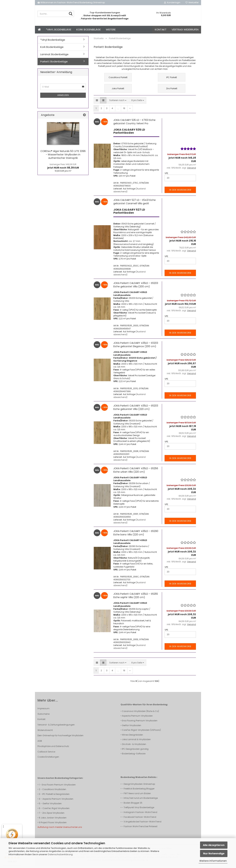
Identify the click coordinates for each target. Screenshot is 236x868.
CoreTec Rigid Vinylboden (56, 811)
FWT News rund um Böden (137, 796)
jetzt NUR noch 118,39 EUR (63, 169)
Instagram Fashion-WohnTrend (140, 815)
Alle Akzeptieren (214, 845)
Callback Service (46, 754)
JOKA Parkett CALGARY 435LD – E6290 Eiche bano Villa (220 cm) (136, 535)
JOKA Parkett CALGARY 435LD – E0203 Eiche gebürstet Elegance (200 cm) (136, 347)
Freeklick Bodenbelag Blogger (139, 791)
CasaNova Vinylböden (54, 792)
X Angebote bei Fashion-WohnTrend (142, 824)
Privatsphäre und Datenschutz (53, 749)
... (118, 111)
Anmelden (63, 98)
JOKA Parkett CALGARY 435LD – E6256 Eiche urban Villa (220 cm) (136, 472)
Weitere (111, 29)
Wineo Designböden (132, 737)
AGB (40, 743)
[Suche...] (71, 14)
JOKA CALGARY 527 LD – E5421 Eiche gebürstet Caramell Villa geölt (135, 204)
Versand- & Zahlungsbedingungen (56, 727)
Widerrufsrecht (45, 733)
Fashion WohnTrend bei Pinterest (141, 829)
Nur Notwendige (214, 853)
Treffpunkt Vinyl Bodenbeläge (139, 810)
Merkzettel (192, 2)
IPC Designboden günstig (135, 751)
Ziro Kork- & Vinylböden (134, 747)
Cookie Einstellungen (48, 759)
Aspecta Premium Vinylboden (137, 718)
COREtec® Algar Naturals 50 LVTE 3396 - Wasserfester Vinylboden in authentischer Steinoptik (63, 157)
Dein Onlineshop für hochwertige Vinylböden (60, 738)
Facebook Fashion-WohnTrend (140, 819)
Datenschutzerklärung (60, 854)
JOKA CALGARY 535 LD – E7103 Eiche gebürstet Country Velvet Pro (134, 124)
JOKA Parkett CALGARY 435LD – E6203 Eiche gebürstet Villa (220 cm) (136, 410)
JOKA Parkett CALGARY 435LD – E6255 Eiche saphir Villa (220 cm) (136, 598)
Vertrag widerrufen (185, 29)
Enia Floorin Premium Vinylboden (59, 787)
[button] (97, 103)
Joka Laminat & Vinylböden (136, 742)
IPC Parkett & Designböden (56, 796)
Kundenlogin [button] (172, 2)
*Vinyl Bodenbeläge (59, 29)
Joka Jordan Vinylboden (54, 820)
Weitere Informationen (213, 861)
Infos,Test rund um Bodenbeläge (141, 800)
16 (124, 111)
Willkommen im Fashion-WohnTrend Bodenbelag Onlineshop (71, 2)
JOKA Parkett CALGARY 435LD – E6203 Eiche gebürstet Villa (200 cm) (136, 287)
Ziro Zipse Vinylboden (53, 815)
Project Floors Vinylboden (54, 825)
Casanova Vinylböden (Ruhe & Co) (140, 714)
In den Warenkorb (180, 192)
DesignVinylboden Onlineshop (139, 786)
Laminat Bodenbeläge (54, 57)
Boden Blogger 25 (133, 805)
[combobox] (118, 103)
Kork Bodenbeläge (89, 29)
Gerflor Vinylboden (132, 728)
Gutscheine (44, 716)
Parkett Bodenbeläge (54, 64)
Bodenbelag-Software (134, 756)
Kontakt (161, 29)
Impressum (44, 711)
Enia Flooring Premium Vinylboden (140, 723)
